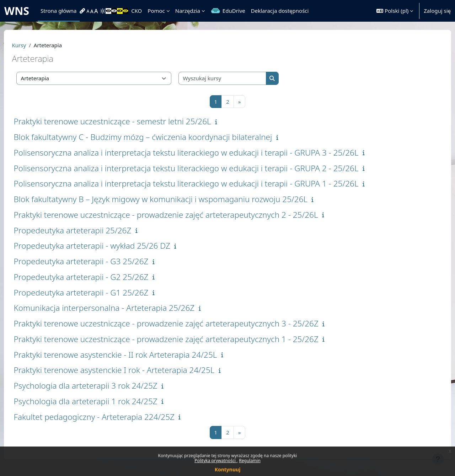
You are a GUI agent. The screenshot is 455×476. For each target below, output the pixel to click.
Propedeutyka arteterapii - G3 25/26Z (94, 261)
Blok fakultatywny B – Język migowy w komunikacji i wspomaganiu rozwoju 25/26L (174, 199)
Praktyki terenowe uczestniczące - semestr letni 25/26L (126, 121)
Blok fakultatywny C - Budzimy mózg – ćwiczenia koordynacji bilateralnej (156, 137)
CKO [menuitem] (136, 11)
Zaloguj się (437, 11)
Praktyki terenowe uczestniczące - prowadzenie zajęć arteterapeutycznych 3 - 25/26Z (179, 323)
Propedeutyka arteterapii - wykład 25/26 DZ (105, 246)
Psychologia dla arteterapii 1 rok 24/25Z (99, 401)
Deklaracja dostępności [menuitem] (280, 11)
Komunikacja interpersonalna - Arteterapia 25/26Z (117, 308)
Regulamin (250, 461)
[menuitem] (83, 11)
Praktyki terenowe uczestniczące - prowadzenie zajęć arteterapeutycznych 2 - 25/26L (179, 215)
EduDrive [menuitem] (234, 11)
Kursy (32, 45)
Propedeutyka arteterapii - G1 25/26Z (94, 293)
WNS (17, 11)
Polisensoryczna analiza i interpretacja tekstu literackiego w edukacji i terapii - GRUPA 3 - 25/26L (199, 153)
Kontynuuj (228, 469)
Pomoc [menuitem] (156, 11)
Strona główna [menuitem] (59, 11)
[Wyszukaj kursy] (236, 78)
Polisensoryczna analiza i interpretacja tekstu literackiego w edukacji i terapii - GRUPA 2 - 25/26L (199, 168)
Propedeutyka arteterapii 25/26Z (86, 230)
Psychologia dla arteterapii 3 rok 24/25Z (99, 386)
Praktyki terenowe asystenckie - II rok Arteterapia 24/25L (129, 355)
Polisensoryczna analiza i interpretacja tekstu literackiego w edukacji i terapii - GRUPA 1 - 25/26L (199, 183)
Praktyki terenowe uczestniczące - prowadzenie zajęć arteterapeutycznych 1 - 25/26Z (179, 339)
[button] (395, 11)
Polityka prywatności (216, 461)
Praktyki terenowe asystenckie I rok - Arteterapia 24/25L (127, 370)
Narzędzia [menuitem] (188, 11)
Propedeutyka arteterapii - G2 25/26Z (94, 277)
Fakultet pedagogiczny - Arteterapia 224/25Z (107, 417)
